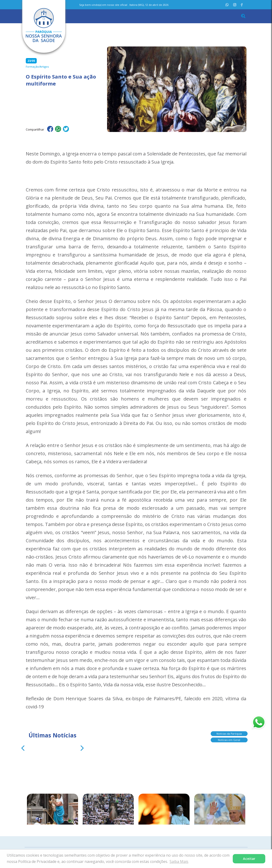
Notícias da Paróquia (229, 732)
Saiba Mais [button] (179, 861)
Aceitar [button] (249, 859)
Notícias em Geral (229, 738)
